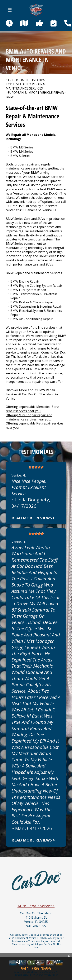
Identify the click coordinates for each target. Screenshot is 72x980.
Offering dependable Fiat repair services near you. (35, 425)
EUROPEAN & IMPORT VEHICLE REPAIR (36, 93)
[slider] (36, 467)
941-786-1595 (16, 206)
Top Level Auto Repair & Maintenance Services (25, 86)
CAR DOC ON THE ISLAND (24, 80)
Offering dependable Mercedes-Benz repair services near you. (32, 409)
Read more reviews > (33, 518)
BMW (10, 97)
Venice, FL (19, 475)
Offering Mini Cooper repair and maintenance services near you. (29, 417)
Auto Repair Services (36, 906)
